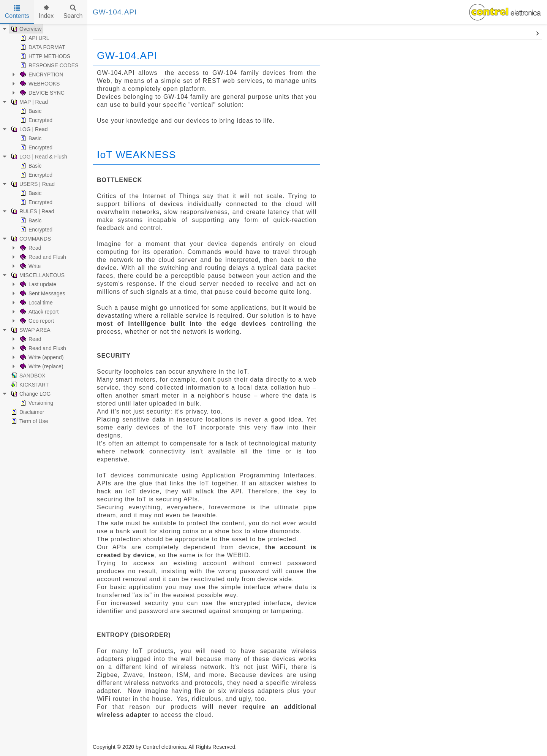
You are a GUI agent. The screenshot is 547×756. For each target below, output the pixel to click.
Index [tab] (46, 12)
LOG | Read (28, 129)
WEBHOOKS (39, 84)
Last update (37, 284)
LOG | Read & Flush (38, 157)
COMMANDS (30, 239)
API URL (34, 38)
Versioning (36, 403)
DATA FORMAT (42, 47)
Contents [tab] (17, 12)
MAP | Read (29, 102)
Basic (30, 111)
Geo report (36, 321)
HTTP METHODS (44, 56)
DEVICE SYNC (42, 93)
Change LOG (30, 394)
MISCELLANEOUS (37, 275)
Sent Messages (42, 293)
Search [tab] (73, 12)
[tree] (44, 225)
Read (30, 248)
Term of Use (29, 421)
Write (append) (41, 357)
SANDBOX (27, 376)
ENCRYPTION (41, 74)
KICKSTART (29, 385)
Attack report (39, 312)
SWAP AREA (30, 330)
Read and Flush (42, 257)
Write (30, 266)
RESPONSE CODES (48, 65)
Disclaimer (27, 412)
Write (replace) (41, 366)
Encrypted (36, 120)
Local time (36, 303)
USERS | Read (32, 184)
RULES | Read (32, 211)
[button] (537, 34)
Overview (25, 29)
